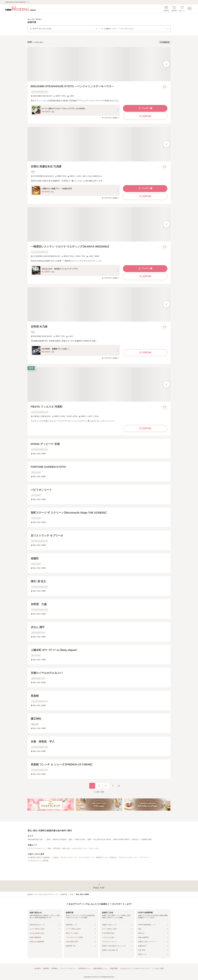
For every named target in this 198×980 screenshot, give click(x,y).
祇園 (89, 839)
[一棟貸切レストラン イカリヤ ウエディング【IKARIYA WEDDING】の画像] (99, 224)
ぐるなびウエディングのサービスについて (135, 968)
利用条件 (55, 968)
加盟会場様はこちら (100, 968)
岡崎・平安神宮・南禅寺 (122, 839)
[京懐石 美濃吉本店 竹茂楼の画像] (99, 144)
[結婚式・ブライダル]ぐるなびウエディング (43, 894)
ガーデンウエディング (69, 857)
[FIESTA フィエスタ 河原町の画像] (99, 384)
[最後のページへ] (119, 786)
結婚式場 (64, 894)
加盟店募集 (114, 968)
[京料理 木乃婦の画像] (99, 304)
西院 (70, 839)
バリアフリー (144, 857)
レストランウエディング (36, 848)
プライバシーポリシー (68, 968)
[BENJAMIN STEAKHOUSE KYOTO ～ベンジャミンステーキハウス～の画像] (99, 64)
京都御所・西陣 (146, 839)
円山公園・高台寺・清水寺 (102, 839)
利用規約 (46, 968)
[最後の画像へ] (166, 64)
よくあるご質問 (158, 968)
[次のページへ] (113, 786)
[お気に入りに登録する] (164, 87)
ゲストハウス (94, 848)
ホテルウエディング (79, 848)
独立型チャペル (102, 857)
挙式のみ (113, 857)
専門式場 (57, 848)
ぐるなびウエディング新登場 (38, 861)
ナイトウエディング (86, 857)
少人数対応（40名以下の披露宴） (39, 857)
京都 (72, 894)
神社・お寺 (66, 848)
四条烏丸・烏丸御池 (59, 839)
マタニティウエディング (128, 857)
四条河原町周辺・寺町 (35, 839)
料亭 (49, 848)
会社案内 (37, 968)
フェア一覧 (145, 108)
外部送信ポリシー (85, 968)
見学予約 (145, 116)
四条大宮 (135, 839)
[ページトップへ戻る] (99, 886)
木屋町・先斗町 (80, 839)
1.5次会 (55, 857)
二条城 (48, 839)
